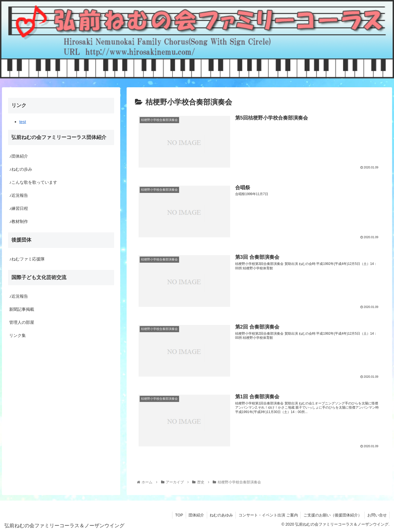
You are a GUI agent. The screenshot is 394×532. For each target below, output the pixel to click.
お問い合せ (377, 515)
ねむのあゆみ (220, 515)
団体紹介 (195, 515)
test (22, 122)
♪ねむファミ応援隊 (27, 259)
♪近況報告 (19, 195)
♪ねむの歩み (21, 169)
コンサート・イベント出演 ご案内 (267, 515)
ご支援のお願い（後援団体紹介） (332, 515)
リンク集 (17, 335)
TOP (178, 515)
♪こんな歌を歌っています (33, 182)
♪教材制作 (19, 221)
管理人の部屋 (22, 322)
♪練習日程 (19, 208)
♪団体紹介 (19, 156)
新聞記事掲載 (22, 309)
